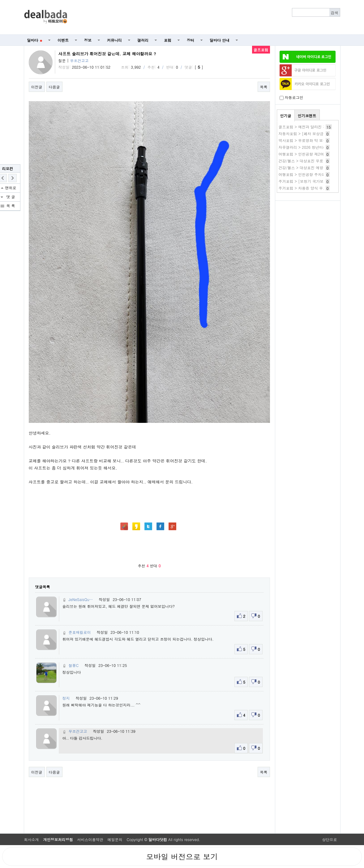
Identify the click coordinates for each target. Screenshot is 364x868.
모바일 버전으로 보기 (182, 857)
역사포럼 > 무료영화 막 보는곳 (305, 140)
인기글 (286, 116)
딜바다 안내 (220, 40)
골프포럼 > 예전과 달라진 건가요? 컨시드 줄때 (318, 127)
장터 (191, 40)
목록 (264, 87)
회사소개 (32, 839)
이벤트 (63, 40)
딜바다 (35, 40)
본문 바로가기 (0, 0)
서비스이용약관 (90, 839)
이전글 (37, 87)
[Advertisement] (207, 17)
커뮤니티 (114, 40)
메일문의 (115, 839)
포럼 (168, 40)
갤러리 (143, 40)
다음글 (54, 87)
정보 (88, 40)
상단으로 (330, 839)
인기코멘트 (307, 116)
